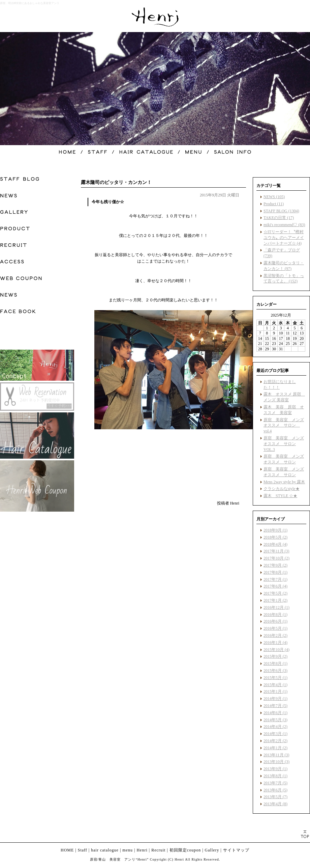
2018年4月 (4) (275, 544)
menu (128, 850)
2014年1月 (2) (275, 748)
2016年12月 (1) (276, 607)
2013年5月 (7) (275, 797)
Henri (142, 850)
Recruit (158, 850)
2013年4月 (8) (275, 804)
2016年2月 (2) (275, 635)
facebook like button (222, 491)
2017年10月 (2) (276, 558)
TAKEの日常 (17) (279, 218)
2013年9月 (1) (275, 769)
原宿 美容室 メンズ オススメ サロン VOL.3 (284, 444)
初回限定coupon (185, 850)
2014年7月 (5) (275, 706)
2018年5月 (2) (275, 537)
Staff (83, 850)
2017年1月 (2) (275, 600)
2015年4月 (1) (275, 685)
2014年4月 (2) (275, 727)
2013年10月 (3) (276, 762)
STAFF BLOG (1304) (281, 211)
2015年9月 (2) (275, 656)
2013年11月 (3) (276, 755)
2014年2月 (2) (275, 741)
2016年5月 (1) (275, 628)
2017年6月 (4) (275, 586)
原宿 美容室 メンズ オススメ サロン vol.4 (284, 426)
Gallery (212, 850)
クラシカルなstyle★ (282, 489)
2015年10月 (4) (276, 650)
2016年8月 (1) (275, 615)
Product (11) (274, 204)
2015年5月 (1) (275, 678)
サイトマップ (236, 850)
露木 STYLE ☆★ (280, 496)
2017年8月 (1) (275, 572)
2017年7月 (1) (275, 579)
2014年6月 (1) (275, 713)
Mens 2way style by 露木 (284, 482)
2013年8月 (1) (275, 776)
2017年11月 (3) (276, 551)
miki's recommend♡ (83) (284, 225)
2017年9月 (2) (275, 565)
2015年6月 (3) (275, 671)
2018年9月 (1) (275, 530)
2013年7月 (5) (275, 783)
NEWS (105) (274, 197)
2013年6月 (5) (275, 790)
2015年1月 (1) (275, 691)
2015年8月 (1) (275, 663)
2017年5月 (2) (275, 593)
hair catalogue (105, 850)
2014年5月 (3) (275, 720)
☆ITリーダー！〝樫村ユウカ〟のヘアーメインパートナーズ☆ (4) (284, 238)
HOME (67, 850)
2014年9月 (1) (275, 699)
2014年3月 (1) (275, 734)
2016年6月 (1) (275, 621)
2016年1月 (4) (275, 643)
